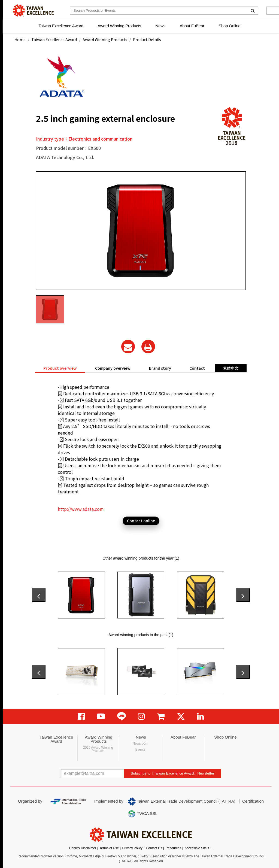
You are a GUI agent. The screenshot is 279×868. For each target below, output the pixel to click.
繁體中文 (231, 368)
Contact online (141, 521)
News (160, 26)
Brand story (160, 368)
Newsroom (140, 743)
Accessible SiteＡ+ (198, 848)
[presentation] (39, 595)
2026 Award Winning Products (98, 749)
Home (20, 40)
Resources (173, 848)
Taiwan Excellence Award (61, 26)
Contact (197, 368)
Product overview (60, 368)
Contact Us (154, 848)
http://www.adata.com (81, 509)
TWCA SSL (142, 814)
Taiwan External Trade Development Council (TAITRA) (182, 802)
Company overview (113, 368)
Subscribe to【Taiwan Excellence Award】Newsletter (172, 773)
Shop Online (229, 26)
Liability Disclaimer (82, 848)
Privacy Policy (132, 848)
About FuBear (192, 26)
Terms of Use (109, 848)
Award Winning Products (119, 26)
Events (140, 749)
